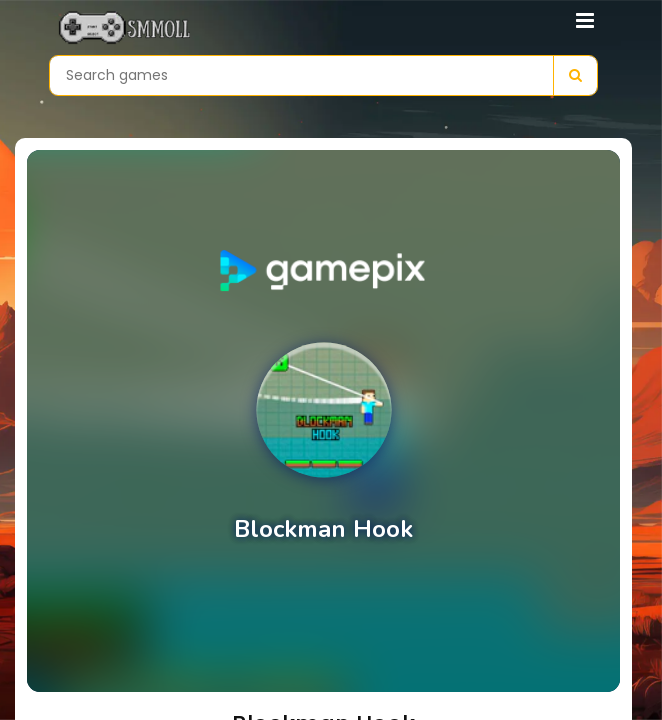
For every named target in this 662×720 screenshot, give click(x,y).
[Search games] (301, 75)
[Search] (575, 75)
